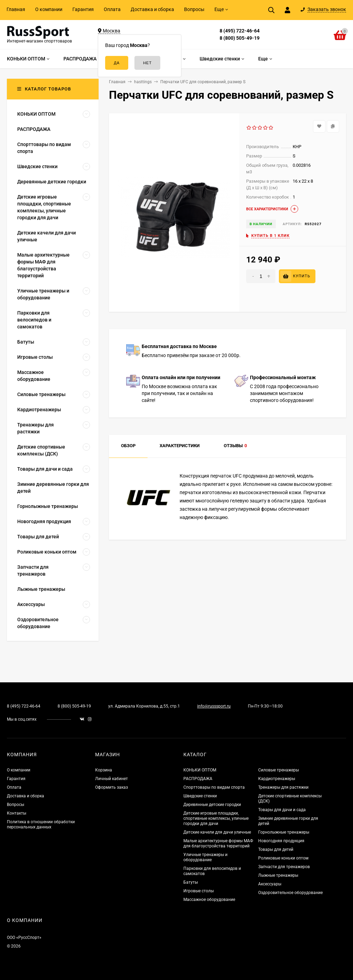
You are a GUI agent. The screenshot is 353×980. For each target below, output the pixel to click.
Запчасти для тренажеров (284, 867)
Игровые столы (199, 891)
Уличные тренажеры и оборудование (205, 857)
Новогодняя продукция (281, 841)
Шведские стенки (200, 796)
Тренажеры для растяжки (283, 787)
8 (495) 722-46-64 (240, 31)
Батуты (191, 882)
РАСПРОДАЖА (198, 779)
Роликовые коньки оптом (283, 858)
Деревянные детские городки (212, 805)
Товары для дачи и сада (282, 810)
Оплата (112, 9)
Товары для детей (276, 849)
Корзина (104, 770)
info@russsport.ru (214, 706)
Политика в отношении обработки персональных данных (41, 824)
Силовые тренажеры (279, 770)
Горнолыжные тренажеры (284, 832)
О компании (49, 9)
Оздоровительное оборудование (290, 893)
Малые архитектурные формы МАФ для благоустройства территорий (218, 843)
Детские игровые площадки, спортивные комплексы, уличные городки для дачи (216, 818)
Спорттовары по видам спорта (214, 787)
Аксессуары (270, 884)
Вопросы (194, 9)
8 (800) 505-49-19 (240, 38)
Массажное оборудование (209, 900)
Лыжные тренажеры (278, 875)
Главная (16, 9)
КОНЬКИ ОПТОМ (200, 770)
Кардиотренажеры (277, 779)
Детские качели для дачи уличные (217, 832)
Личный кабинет (112, 779)
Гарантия (83, 9)
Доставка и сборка (152, 9)
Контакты (17, 813)
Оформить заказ (112, 787)
